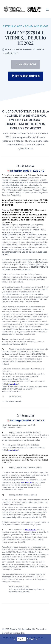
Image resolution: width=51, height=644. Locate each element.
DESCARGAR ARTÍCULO (26, 76)
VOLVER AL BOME (26, 64)
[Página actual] (21, 639)
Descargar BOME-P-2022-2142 (26, 171)
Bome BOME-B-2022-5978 (30, 49)
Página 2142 (25, 166)
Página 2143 (26, 416)
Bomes (7, 50)
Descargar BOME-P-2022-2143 (26, 420)
